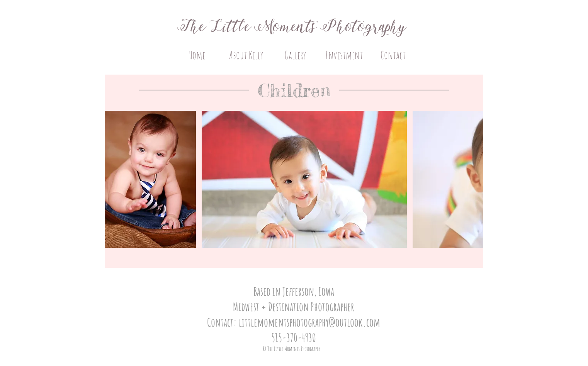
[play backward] (114, 179)
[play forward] (474, 179)
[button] (150, 179)
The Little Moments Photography (294, 27)
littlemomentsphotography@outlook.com (309, 322)
